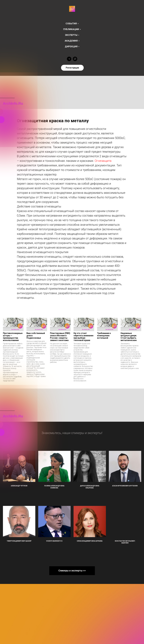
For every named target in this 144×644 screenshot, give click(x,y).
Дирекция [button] (71, 47)
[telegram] (69, 59)
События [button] (71, 24)
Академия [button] (71, 41)
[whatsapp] (75, 59)
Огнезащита (103, 161)
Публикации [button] (71, 29)
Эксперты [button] (71, 35)
